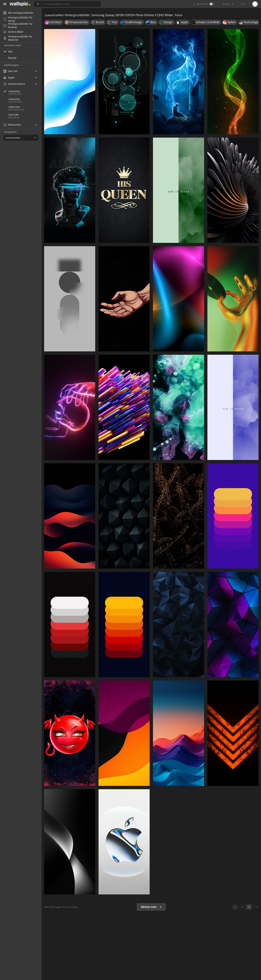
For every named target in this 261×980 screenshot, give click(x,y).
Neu (10, 51)
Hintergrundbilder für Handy (18, 19)
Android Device (14, 84)
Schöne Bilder (13, 32)
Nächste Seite (151, 907)
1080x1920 (14, 107)
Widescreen (12, 125)
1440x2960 (25, 91)
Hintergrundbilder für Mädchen (18, 38)
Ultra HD (10, 71)
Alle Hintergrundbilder (18, 13)
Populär (12, 58)
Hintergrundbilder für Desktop (18, 26)
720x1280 (13, 115)
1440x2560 (14, 99)
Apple (9, 77)
